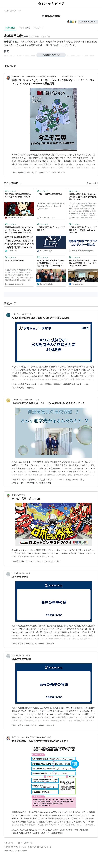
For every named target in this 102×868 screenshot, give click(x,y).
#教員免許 (50, 643)
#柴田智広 (45, 833)
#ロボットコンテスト (34, 561)
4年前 (50, 737)
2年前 (23, 495)
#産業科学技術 (18, 388)
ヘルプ (24, 847)
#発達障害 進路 (19, 480)
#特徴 (21, 643)
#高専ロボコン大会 (52, 561)
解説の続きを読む (51, 55)
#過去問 (41, 643)
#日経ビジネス (44, 172)
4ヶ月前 (81, 77)
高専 (56, 45)
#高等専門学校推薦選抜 (22, 833)
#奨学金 (35, 384)
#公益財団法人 (24, 384)
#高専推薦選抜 (57, 833)
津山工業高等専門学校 (14, 261)
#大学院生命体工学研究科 (31, 830)
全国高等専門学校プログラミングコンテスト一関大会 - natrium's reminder (83, 230)
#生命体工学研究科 (51, 830)
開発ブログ (32, 847)
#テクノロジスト (59, 172)
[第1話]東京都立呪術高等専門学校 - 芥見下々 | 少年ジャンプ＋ (18, 196)
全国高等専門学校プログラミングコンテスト (51, 229)
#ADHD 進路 (79, 480)
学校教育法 (32, 42)
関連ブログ (39, 28)
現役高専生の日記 (18, 573)
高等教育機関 (64, 42)
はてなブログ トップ (12, 11)
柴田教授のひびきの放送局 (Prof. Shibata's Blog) (29, 737)
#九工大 (15, 830)
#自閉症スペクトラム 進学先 (59, 480)
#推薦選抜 (84, 830)
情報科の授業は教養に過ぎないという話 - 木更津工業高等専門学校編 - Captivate (83, 197)
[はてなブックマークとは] (20, 183)
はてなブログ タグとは (12, 847)
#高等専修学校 (31, 483)
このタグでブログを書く (88, 22)
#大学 (79, 384)
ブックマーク (11, 191)
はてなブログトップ (44, 847)
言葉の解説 (10, 28)
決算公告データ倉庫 (19, 314)
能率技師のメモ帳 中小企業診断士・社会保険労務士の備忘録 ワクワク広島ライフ (44, 77)
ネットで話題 (24, 28)
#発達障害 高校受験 (36, 480)
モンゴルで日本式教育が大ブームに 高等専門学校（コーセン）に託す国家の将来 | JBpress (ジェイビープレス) (51, 263)
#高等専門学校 (24, 172)
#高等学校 (58, 384)
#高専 (14, 172)
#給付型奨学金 (46, 384)
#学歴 (34, 172)
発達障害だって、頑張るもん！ (23, 399)
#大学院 (86, 384)
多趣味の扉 (16, 495)
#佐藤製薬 (30, 388)
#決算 (14, 384)
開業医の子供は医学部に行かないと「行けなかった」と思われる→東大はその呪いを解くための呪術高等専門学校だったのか (19, 230)
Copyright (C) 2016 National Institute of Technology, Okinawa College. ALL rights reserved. (51, 206)
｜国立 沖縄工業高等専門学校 (50, 194)
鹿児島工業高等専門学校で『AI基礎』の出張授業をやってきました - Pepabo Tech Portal (83, 263)
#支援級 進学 (18, 483)
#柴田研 (36, 833)
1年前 (30, 314)
